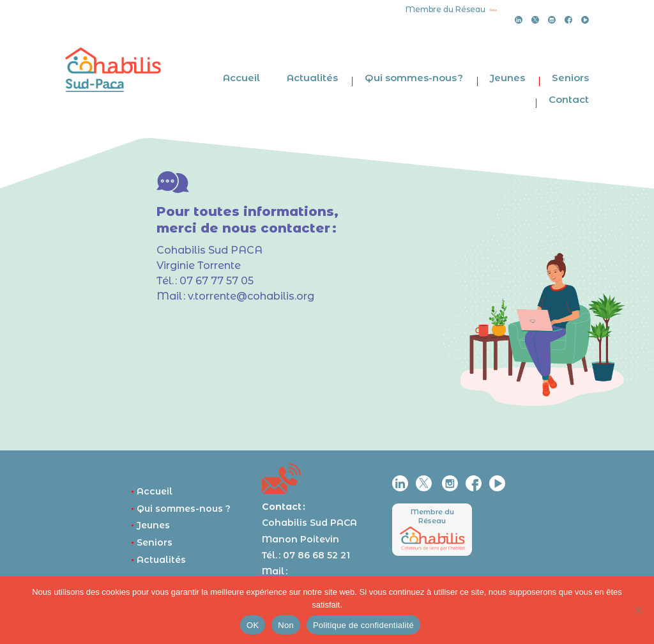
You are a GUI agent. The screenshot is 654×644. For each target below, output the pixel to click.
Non (286, 625)
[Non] (638, 610)
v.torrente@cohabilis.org (251, 296)
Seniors (570, 78)
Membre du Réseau (432, 516)
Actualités (312, 78)
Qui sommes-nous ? (414, 78)
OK (253, 625)
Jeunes (507, 78)
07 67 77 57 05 (217, 281)
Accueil (241, 78)
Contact (569, 99)
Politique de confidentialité (363, 625)
